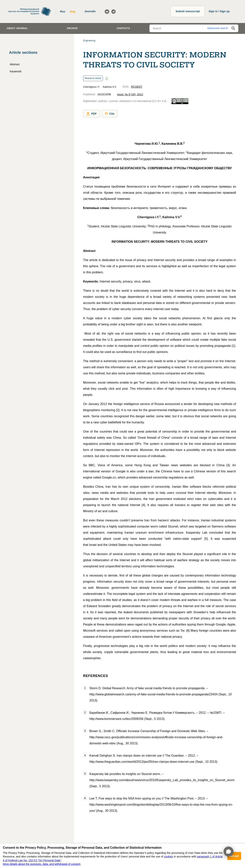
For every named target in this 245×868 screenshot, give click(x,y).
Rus (63, 11)
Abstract (15, 64)
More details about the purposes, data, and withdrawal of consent (42, 864)
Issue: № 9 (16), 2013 (130, 94)
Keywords (16, 71)
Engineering (89, 41)
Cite (110, 114)
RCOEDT (137, 87)
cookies (169, 857)
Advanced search (218, 28)
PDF (91, 114)
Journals (90, 11)
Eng (73, 11)
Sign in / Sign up (219, 11)
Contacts (123, 28)
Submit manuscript (188, 11)
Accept (234, 856)
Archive (72, 28)
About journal (17, 28)
